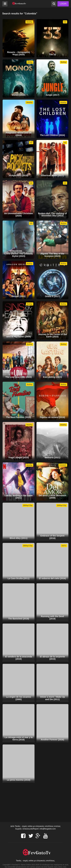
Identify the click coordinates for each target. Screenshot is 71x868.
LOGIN (63, 4)
